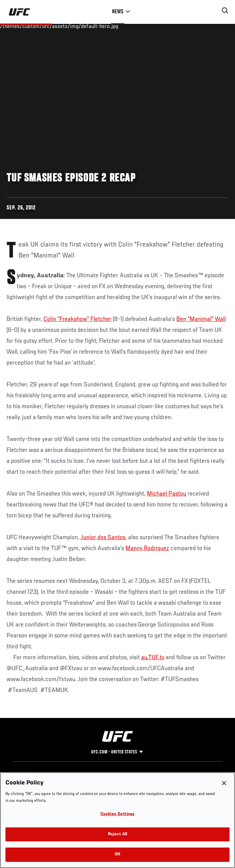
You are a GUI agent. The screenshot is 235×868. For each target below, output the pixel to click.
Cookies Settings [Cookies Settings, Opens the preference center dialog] (117, 814)
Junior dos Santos (103, 538)
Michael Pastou (167, 494)
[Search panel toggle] (225, 11)
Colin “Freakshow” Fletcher (77, 319)
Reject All (117, 834)
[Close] (224, 783)
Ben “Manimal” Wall (201, 319)
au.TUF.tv (153, 658)
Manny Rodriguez (147, 548)
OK (117, 855)
